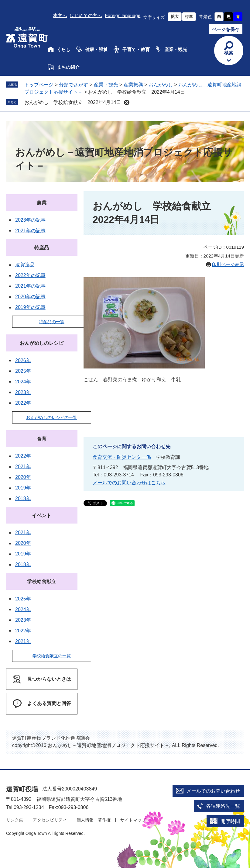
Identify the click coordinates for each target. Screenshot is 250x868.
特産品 (42, 248)
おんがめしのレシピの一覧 (52, 417)
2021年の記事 (30, 231)
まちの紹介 (68, 67)
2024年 (23, 382)
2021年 (23, 467)
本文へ (60, 15)
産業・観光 (176, 49)
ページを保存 (226, 29)
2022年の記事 (30, 275)
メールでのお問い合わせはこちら (129, 483)
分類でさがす (74, 85)
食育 (42, 439)
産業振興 (133, 85)
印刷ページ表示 (228, 264)
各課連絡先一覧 (223, 806)
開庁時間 (230, 821)
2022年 (23, 403)
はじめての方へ (86, 15)
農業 (42, 203)
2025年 (23, 371)
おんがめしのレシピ (42, 343)
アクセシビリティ (50, 820)
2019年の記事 (30, 307)
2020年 (23, 477)
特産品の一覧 (52, 322)
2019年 (23, 488)
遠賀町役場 (22, 789)
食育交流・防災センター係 (122, 457)
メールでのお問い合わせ (213, 791)
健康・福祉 (96, 49)
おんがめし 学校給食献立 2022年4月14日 (73, 102)
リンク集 (15, 820)
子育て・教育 (136, 49)
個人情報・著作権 (94, 820)
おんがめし (161, 85)
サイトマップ (133, 820)
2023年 (23, 392)
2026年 (23, 360)
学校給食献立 (42, 581)
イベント (42, 515)
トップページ (39, 85)
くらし (64, 49)
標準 (189, 17)
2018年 (23, 498)
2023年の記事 (30, 220)
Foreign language (123, 15)
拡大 (175, 17)
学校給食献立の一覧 (52, 656)
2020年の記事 (30, 297)
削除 (127, 102)
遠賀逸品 (25, 265)
